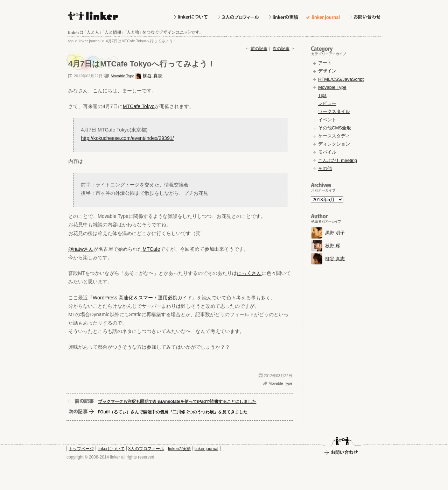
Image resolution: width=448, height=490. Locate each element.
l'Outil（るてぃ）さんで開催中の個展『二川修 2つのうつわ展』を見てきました (173, 412)
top (71, 41)
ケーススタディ (334, 136)
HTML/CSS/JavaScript (341, 79)
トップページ (81, 449)
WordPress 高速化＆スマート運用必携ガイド (142, 298)
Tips (322, 95)
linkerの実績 (179, 449)
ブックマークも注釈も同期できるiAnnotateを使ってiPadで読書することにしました (177, 402)
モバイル (327, 152)
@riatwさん (81, 249)
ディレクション (334, 144)
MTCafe (151, 249)
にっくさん (249, 273)
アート (325, 63)
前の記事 (259, 49)
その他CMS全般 (335, 128)
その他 (325, 168)
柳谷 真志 (153, 76)
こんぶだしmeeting (338, 160)
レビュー (327, 103)
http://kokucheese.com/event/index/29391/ (127, 138)
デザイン (327, 71)
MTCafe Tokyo (139, 106)
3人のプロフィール (146, 449)
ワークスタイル (334, 111)
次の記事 (281, 49)
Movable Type (122, 76)
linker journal (90, 41)
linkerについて (111, 449)
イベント (327, 120)
